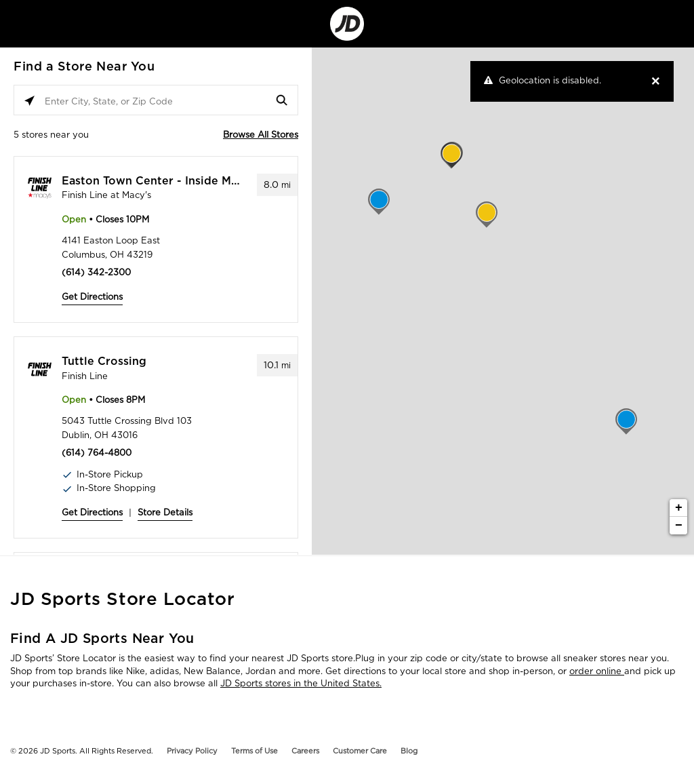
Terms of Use (254, 751)
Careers (305, 751)
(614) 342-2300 (96, 272)
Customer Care (360, 751)
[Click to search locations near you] (29, 101)
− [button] (679, 526)
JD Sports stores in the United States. (301, 683)
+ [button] (679, 508)
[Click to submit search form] (282, 101)
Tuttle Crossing (104, 361)
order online (597, 671)
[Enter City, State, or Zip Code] (156, 101)
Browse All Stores (261, 135)
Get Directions (92, 297)
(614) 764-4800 (97, 453)
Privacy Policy (192, 751)
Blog (409, 751)
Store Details (165, 512)
